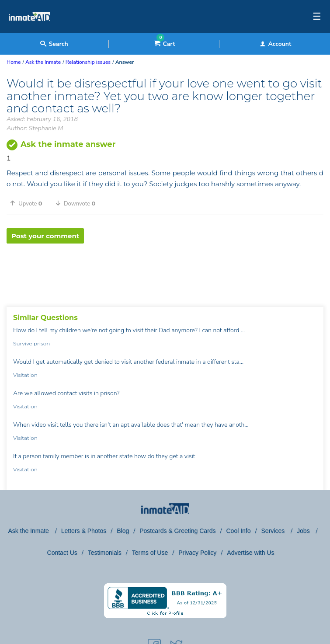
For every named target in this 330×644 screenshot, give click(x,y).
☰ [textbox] (317, 17)
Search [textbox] (54, 44)
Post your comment (45, 236)
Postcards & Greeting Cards (177, 531)
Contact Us (62, 553)
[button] (29, 203)
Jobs (304, 531)
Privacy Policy (197, 553)
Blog (123, 531)
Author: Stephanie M (35, 128)
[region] (165, 272)
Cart (165, 44)
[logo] (30, 31)
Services (274, 531)
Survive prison (31, 343)
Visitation (25, 375)
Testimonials (105, 553)
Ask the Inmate (30, 531)
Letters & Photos (84, 531)
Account (275, 44)
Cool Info (239, 531)
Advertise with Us (250, 553)
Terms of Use (150, 553)
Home (14, 62)
